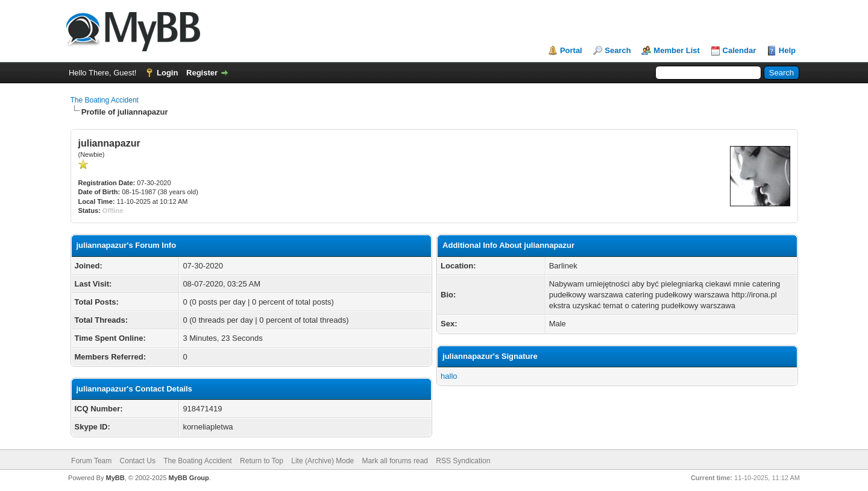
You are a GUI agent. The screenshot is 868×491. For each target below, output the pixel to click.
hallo (449, 376)
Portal (571, 50)
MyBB (115, 478)
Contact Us (138, 461)
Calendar (740, 50)
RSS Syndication (463, 461)
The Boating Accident (105, 100)
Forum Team (91, 461)
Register (202, 73)
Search (618, 50)
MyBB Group (189, 478)
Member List (677, 50)
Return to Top (262, 461)
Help (787, 50)
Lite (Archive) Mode (322, 461)
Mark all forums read (395, 461)
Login (167, 73)
